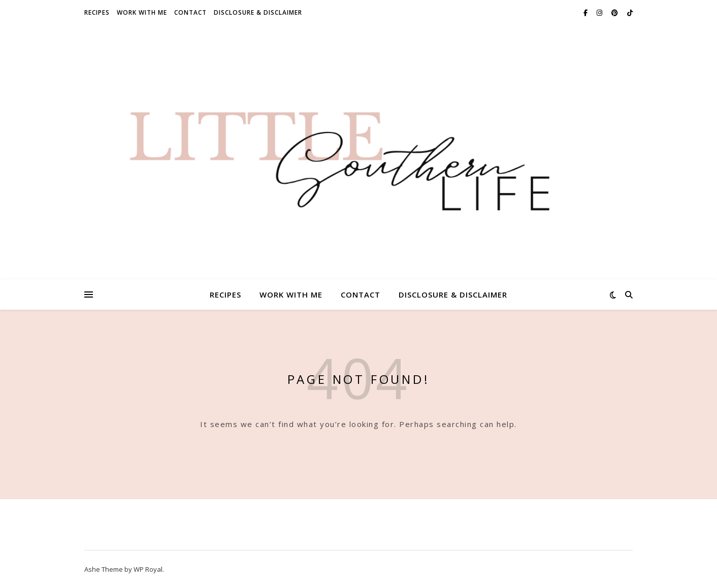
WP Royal (148, 569)
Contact (190, 12)
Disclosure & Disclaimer (258, 12)
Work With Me (142, 12)
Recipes (97, 12)
